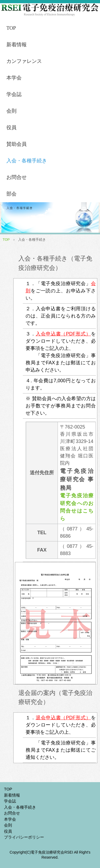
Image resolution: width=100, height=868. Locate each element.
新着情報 (17, 45)
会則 (11, 111)
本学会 (14, 78)
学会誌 (14, 94)
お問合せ (17, 177)
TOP (11, 28)
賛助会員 (17, 144)
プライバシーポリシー (24, 837)
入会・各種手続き (27, 161)
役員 (11, 127)
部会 (11, 194)
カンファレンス (24, 61)
